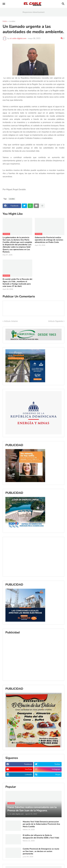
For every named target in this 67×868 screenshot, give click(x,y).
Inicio (5, 21)
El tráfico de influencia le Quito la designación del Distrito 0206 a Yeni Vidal (41, 836)
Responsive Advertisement (33, 12)
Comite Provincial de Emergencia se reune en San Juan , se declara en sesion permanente (41, 851)
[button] (4, 4)
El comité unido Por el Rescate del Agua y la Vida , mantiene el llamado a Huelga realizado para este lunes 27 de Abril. (17, 283)
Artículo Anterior (11, 321)
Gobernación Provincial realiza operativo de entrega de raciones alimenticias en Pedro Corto (49, 240)
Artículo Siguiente (56, 321)
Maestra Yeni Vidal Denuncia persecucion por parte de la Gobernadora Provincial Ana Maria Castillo (41, 824)
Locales (12, 21)
